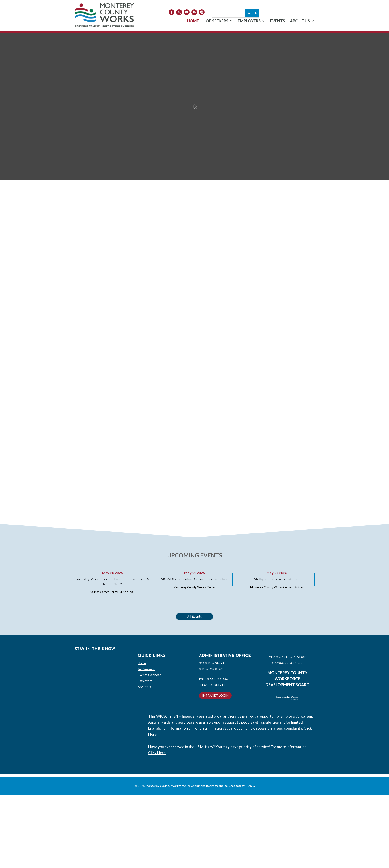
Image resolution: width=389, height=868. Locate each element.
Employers (145, 681)
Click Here (157, 753)
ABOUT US (300, 21)
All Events (194, 616)
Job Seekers (146, 669)
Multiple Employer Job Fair (277, 579)
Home (142, 663)
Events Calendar (149, 675)
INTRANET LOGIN (215, 695)
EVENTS (277, 21)
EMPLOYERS (249, 21)
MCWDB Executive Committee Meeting (195, 579)
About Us (144, 687)
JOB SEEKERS (216, 21)
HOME (193, 21)
